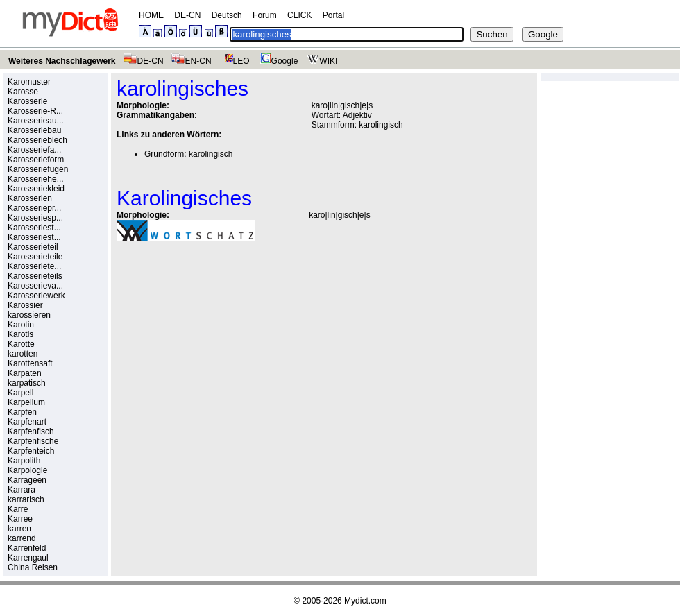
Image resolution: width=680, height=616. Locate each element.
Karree (20, 519)
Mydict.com (365, 601)
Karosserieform (36, 160)
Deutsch (227, 15)
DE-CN (187, 15)
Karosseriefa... (34, 150)
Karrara (22, 490)
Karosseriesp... (35, 218)
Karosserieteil (33, 247)
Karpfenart (27, 422)
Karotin (21, 325)
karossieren (29, 315)
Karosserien (30, 198)
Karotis (20, 334)
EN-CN (191, 61)
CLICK (299, 15)
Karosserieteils (35, 276)
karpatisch (27, 383)
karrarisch (26, 499)
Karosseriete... (34, 266)
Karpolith (24, 461)
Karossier (25, 305)
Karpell (20, 393)
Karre (18, 509)
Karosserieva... (35, 286)
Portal (333, 15)
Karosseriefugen (38, 169)
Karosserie (27, 101)
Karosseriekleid (36, 189)
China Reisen (33, 567)
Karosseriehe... (36, 179)
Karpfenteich (31, 451)
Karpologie (27, 470)
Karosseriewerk (36, 296)
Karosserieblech (37, 140)
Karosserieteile (35, 257)
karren (19, 529)
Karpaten (25, 373)
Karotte (21, 344)
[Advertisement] (233, 348)
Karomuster (29, 82)
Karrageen (27, 480)
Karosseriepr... (34, 208)
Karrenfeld (27, 548)
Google (278, 61)
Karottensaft (30, 363)
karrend (22, 538)
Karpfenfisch (31, 431)
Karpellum (26, 402)
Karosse (23, 92)
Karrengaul (28, 558)
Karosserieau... (36, 121)
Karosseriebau (34, 130)
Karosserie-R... (35, 111)
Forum (265, 15)
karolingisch (381, 125)
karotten (23, 354)
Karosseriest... (34, 228)
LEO (234, 61)
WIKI (321, 61)
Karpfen (22, 412)
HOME (151, 15)
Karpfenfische (33, 441)
